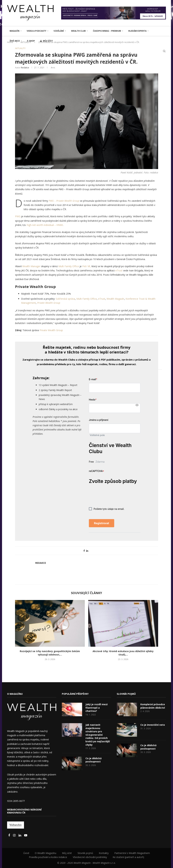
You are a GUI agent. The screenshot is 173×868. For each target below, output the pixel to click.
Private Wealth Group (49, 303)
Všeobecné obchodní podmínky (90, 857)
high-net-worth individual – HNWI (45, 225)
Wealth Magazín (115, 299)
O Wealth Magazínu (46, 853)
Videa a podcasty (36, 31)
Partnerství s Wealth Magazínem (132, 853)
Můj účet (67, 853)
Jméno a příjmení (99, 420)
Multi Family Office (69, 266)
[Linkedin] (20, 835)
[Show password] (137, 405)
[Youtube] (26, 835)
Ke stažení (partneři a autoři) (128, 857)
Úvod (26, 853)
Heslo (93, 400)
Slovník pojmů (85, 853)
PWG (18, 216)
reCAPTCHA (96, 471)
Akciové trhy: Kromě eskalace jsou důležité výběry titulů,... (123, 653)
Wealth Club (78, 31)
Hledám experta (137, 31)
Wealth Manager (31, 266)
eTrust (119, 270)
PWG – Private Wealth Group (64, 201)
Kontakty (104, 853)
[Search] (164, 51)
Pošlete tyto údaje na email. (107, 509)
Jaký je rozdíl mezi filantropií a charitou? (97, 708)
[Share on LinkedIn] (87, 551)
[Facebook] (9, 835)
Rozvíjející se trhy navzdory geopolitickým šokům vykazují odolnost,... (50, 653)
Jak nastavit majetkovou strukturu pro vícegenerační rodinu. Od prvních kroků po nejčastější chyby (98, 735)
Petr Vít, (87, 266)
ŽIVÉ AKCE (15, 41)
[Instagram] (15, 835)
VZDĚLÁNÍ (59, 31)
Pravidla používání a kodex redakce (48, 857)
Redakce (25, 68)
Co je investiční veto (153, 725)
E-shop (31, 41)
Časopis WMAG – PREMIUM (107, 31)
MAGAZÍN (15, 31)
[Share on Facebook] (84, 551)
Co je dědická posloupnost (94, 760)
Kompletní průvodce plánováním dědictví (153, 706)
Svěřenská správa (65, 299)
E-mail (93, 379)
